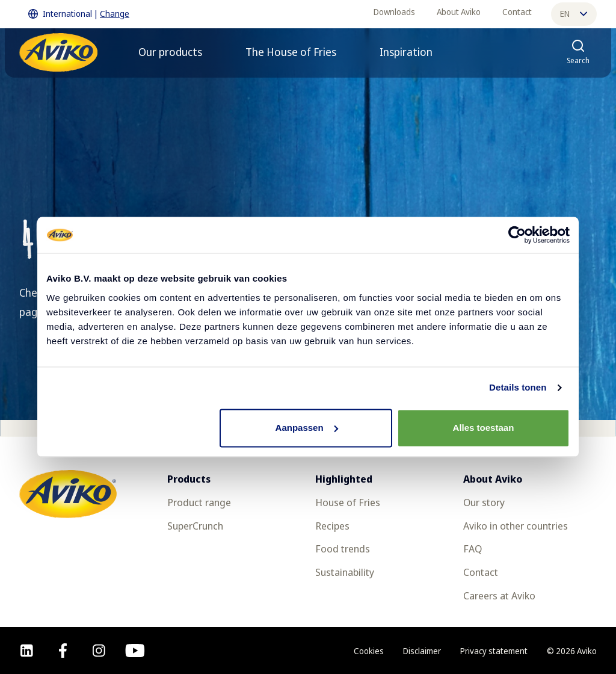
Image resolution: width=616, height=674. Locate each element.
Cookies (369, 651)
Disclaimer (422, 651)
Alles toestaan (484, 428)
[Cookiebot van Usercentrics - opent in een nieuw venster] (517, 235)
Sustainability (345, 572)
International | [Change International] (79, 14)
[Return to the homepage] (58, 52)
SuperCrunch (195, 526)
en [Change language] (574, 14)
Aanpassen (307, 428)
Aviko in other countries (516, 526)
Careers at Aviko (499, 595)
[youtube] (135, 651)
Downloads (394, 12)
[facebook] (63, 651)
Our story (484, 502)
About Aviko (459, 12)
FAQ (473, 549)
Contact (517, 12)
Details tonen (518, 387)
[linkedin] (27, 651)
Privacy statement (494, 651)
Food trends (343, 549)
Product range (199, 502)
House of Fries (348, 502)
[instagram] (99, 651)
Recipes (332, 526)
